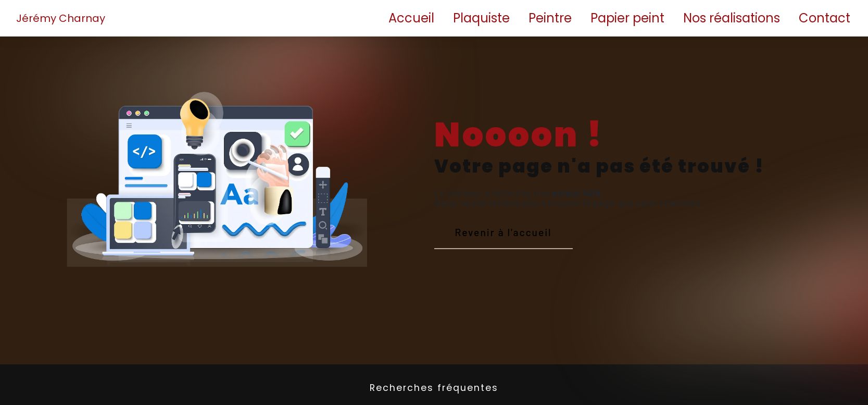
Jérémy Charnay (61, 18)
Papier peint (627, 18)
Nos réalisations (732, 18)
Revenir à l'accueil (504, 232)
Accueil (411, 18)
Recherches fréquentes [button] (434, 388)
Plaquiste (481, 18)
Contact (825, 18)
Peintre (550, 18)
